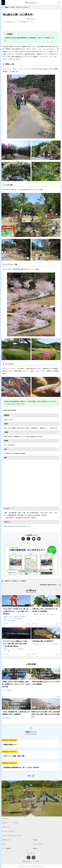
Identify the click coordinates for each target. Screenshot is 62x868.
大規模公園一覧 (6, 827)
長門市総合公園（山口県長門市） (44, 641)
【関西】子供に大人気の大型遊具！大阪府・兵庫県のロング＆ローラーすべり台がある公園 (16, 684)
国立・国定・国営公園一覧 (8, 831)
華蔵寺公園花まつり (10, 745)
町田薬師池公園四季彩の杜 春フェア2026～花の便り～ (22, 767)
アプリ (4, 844)
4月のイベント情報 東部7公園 (14, 756)
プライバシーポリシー (39, 844)
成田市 (58, 697)
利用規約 (35, 840)
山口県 (12, 7)
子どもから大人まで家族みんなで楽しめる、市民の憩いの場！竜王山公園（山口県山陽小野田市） (16, 644)
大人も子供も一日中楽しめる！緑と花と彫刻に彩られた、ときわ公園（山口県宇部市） (16, 611)
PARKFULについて (7, 840)
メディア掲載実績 (6, 849)
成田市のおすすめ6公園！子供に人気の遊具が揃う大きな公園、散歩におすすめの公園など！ (46, 714)
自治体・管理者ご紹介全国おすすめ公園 (12, 836)
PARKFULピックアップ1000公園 (10, 823)
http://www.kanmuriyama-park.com (17, 526)
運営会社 (35, 849)
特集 (3, 666)
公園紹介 (7, 7)
